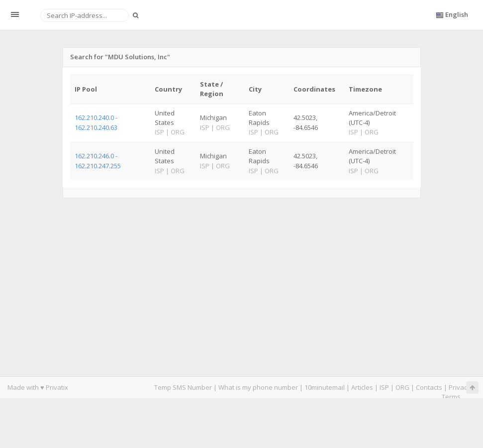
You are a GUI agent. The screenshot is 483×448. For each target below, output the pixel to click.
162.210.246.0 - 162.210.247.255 (98, 161)
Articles (362, 387)
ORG (402, 387)
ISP (384, 387)
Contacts (429, 387)
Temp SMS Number (183, 387)
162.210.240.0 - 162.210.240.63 (96, 122)
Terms (451, 397)
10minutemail (325, 387)
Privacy (460, 387)
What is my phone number (258, 387)
